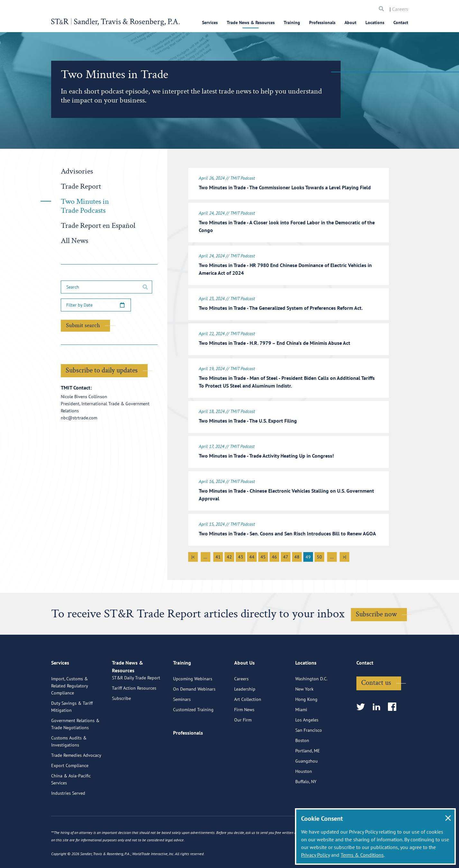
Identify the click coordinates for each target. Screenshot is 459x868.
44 (252, 555)
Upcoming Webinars (193, 703)
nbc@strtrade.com (79, 418)
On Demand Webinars (194, 714)
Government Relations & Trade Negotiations (75, 749)
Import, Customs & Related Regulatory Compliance (69, 711)
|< (193, 555)
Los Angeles (307, 745)
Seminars (182, 724)
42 (229, 555)
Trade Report (81, 186)
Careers (400, 9)
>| (344, 555)
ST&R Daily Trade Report (136, 710)
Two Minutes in (85, 206)
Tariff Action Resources (134, 720)
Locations (375, 22)
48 (297, 555)
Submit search (83, 325)
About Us (244, 690)
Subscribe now (376, 612)
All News (74, 241)
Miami (301, 734)
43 (241, 555)
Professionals (322, 22)
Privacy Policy (315, 855)
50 (319, 555)
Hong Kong (306, 724)
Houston (304, 796)
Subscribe (121, 730)
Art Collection (248, 724)
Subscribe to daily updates (102, 370)
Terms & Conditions (362, 855)
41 (218, 555)
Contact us (376, 707)
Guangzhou (307, 786)
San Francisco (309, 755)
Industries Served (68, 818)
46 (274, 555)
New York (304, 714)
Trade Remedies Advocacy (76, 780)
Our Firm (243, 745)
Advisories (77, 171)
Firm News (244, 734)
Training (292, 22)
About (350, 22)
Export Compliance (70, 790)
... (205, 555)
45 (263, 555)
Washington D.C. (311, 703)
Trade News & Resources (251, 22)
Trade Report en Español (98, 225)
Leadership (245, 714)
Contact (401, 22)
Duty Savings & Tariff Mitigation (72, 731)
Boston (302, 765)
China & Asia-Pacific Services (71, 804)
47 (286, 555)
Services (210, 22)
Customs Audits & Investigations (69, 766)
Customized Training (193, 734)
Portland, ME (308, 775)
